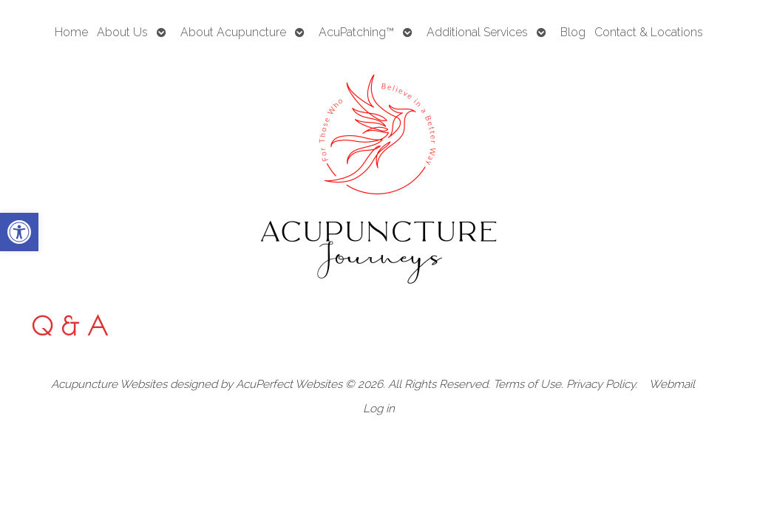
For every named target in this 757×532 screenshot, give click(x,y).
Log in (379, 409)
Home (71, 32)
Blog (573, 32)
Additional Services (477, 32)
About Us (122, 32)
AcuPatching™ (356, 32)
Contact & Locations (649, 32)
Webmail (672, 384)
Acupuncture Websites (109, 384)
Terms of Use (527, 384)
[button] (19, 232)
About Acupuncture (233, 32)
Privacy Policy (601, 384)
